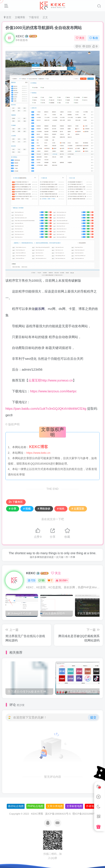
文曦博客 (20, 17)
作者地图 (91, 806)
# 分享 (13, 509)
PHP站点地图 (36, 806)
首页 (8, 17)
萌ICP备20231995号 (84, 814)
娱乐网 (40, 309)
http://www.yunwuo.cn (57, 380)
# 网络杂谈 (44, 509)
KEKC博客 (37, 814)
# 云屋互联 (78, 509)
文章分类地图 (55, 806)
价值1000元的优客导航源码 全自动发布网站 (44, 28)
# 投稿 (27, 509)
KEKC (20, 36)
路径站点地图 (16, 806)
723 (32, 580)
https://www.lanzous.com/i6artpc (53, 391)
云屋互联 (35, 380)
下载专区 (34, 17)
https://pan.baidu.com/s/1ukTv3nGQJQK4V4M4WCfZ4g (46, 409)
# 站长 (61, 509)
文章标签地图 (74, 806)
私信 (94, 38)
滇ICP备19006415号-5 (58, 814)
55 (41, 580)
